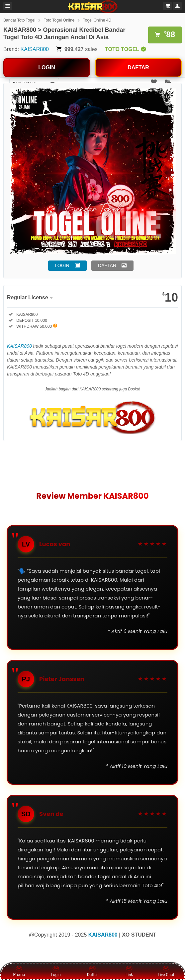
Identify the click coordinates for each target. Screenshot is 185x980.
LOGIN (47, 67)
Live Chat (166, 971)
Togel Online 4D (97, 20)
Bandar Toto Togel (19, 20)
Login (56, 971)
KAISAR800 (35, 49)
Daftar (92, 971)
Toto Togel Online (59, 20)
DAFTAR (138, 67)
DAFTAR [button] (107, 265)
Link (129, 971)
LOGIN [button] (62, 265)
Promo (19, 971)
